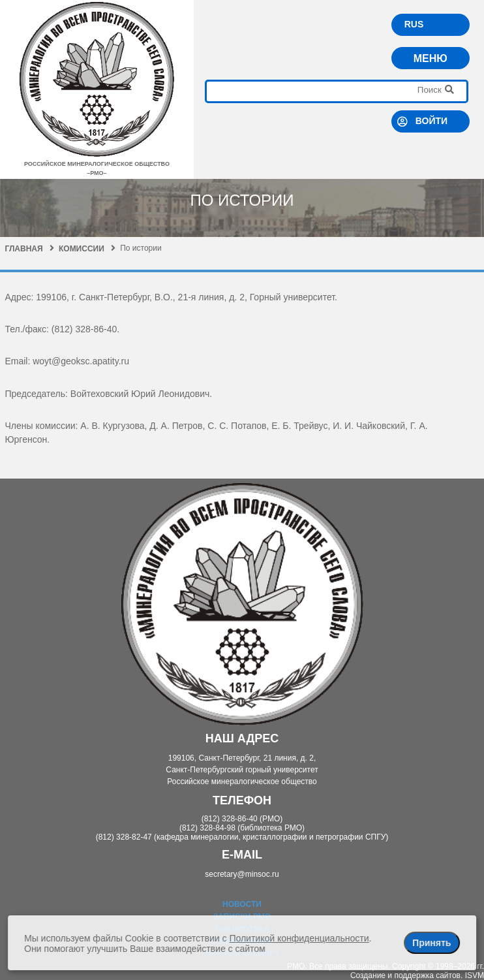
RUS (414, 24)
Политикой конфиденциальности (299, 938)
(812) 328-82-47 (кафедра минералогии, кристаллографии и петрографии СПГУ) (242, 837)
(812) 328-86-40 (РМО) (242, 819)
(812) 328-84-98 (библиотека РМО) (242, 828)
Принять (431, 943)
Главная (29, 249)
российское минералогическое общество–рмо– (97, 164)
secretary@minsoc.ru (242, 874)
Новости (242, 904)
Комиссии (87, 249)
